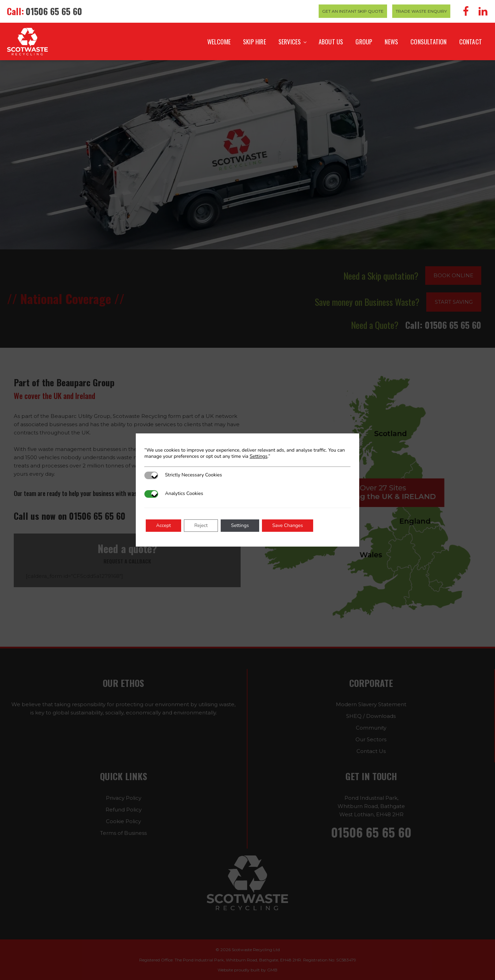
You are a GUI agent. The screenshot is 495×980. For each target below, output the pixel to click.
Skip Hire (255, 42)
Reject (201, 525)
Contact (471, 42)
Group (364, 42)
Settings (258, 456)
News (391, 42)
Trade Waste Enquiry (421, 11)
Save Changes (288, 525)
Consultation (428, 42)
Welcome (219, 42)
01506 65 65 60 (54, 11)
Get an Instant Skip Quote (353, 11)
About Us (331, 42)
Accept (163, 525)
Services (290, 42)
